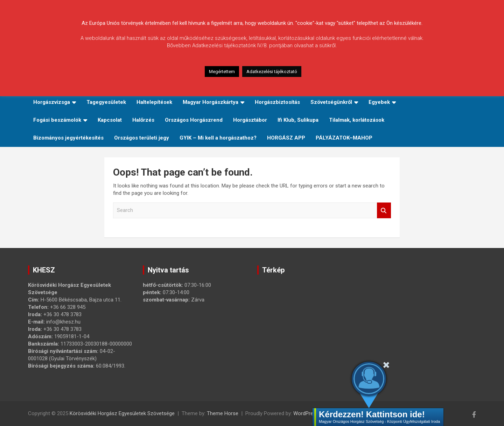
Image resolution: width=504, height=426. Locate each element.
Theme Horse (223, 413)
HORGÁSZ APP (286, 138)
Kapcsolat (110, 120)
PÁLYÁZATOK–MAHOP (344, 138)
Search (384, 210)
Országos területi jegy (142, 138)
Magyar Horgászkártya (211, 102)
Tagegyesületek (106, 102)
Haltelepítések (154, 102)
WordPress (306, 413)
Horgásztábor (250, 120)
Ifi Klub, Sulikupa (298, 120)
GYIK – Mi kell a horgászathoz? (218, 138)
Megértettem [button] (222, 72)
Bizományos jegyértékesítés (68, 138)
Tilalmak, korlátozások (357, 120)
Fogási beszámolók (57, 120)
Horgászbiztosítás (277, 102)
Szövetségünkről (331, 102)
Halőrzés (143, 120)
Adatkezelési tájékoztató (272, 72)
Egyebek (379, 102)
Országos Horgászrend (194, 120)
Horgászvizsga (52, 102)
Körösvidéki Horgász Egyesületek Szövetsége (122, 413)
